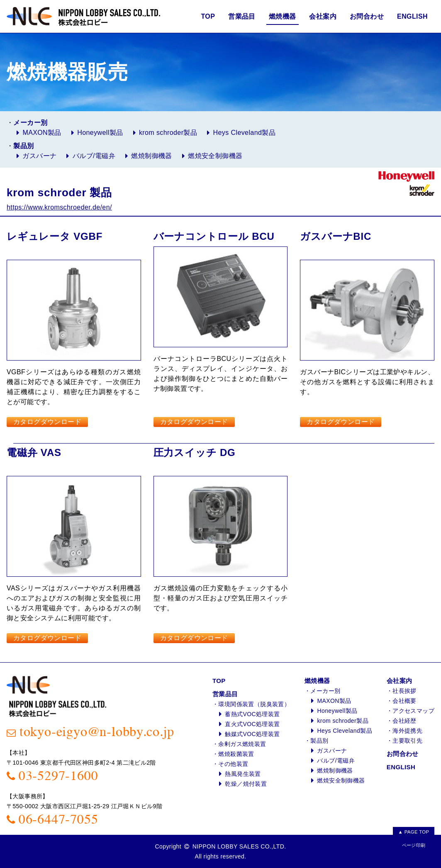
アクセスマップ (413, 711)
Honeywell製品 (100, 133)
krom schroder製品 (168, 133)
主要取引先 (407, 741)
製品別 (319, 741)
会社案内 (323, 16)
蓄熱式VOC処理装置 (252, 714)
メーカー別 (325, 691)
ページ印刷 (414, 845)
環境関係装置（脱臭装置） (254, 704)
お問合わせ (367, 16)
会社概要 (404, 701)
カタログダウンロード (47, 422)
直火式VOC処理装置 (252, 724)
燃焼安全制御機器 (215, 156)
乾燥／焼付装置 (246, 784)
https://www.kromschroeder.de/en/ (59, 207)
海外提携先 (407, 731)
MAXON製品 (42, 133)
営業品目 (242, 16)
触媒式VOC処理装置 (252, 734)
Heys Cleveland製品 (244, 133)
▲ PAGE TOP (413, 831)
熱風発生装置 (243, 774)
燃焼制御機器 (151, 156)
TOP (208, 16)
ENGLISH (412, 16)
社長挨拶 (404, 691)
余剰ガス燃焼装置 (242, 744)
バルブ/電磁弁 (94, 156)
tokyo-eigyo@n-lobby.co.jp (97, 732)
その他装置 (233, 764)
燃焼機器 (283, 16)
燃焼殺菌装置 (236, 754)
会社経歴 (404, 721)
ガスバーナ (39, 156)
